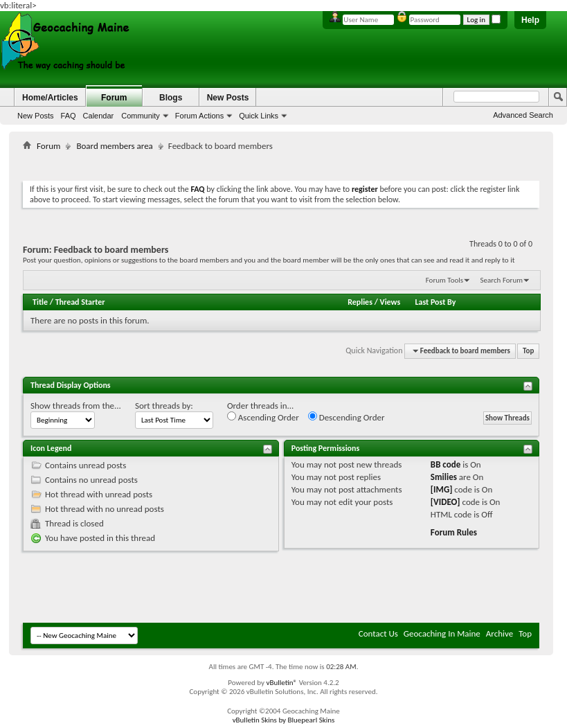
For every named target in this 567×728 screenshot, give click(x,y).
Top (528, 351)
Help (530, 20)
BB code (445, 464)
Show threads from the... (76, 406)
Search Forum (502, 280)
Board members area (114, 146)
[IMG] (442, 489)
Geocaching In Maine (442, 633)
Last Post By (435, 302)
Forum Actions (199, 116)
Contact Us (378, 633)
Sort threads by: (164, 406)
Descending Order (346, 417)
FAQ (69, 116)
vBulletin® (281, 683)
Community (141, 116)
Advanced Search (523, 115)
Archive (499, 633)
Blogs (171, 98)
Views (390, 302)
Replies (360, 302)
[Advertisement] (281, 163)
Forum (114, 98)
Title (40, 302)
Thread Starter (80, 302)
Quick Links (259, 116)
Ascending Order (263, 417)
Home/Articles (50, 98)
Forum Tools (444, 280)
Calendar (99, 116)
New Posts (36, 116)
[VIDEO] (445, 502)
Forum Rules (454, 532)
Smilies (444, 477)
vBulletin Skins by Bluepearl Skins (284, 720)
